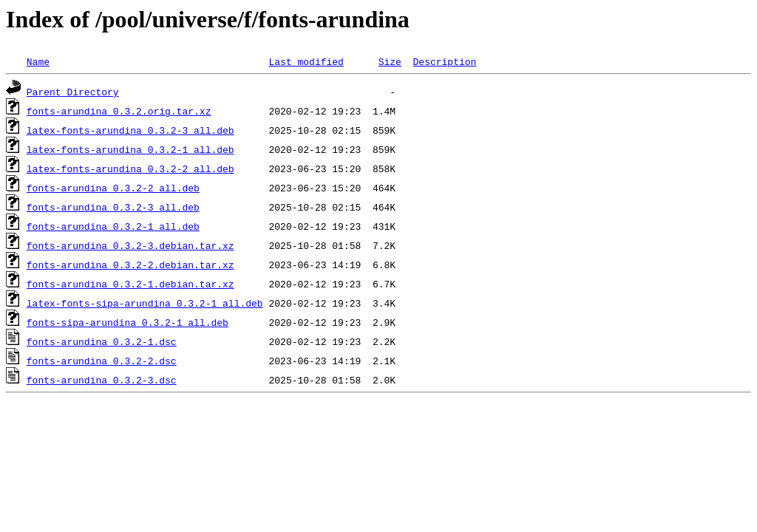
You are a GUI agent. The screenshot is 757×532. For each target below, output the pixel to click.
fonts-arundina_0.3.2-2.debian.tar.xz (130, 265)
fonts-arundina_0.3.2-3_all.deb (113, 207)
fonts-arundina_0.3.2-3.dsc (102, 380)
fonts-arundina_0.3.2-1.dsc (102, 341)
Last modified (306, 61)
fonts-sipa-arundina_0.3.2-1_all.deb (128, 322)
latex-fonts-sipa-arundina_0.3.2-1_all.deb (145, 303)
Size (390, 61)
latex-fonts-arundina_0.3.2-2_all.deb (130, 168)
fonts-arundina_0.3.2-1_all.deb (113, 226)
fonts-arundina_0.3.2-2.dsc (102, 361)
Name (38, 61)
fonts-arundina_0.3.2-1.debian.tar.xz (130, 284)
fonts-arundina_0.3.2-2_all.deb (113, 188)
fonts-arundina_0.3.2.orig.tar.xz (119, 111)
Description (444, 61)
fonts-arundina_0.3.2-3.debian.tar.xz (130, 245)
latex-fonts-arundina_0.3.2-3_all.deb (130, 130)
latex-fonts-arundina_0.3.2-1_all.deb (130, 149)
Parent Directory (73, 92)
